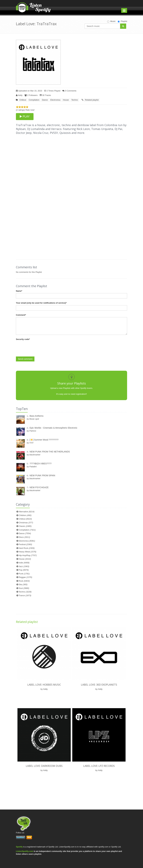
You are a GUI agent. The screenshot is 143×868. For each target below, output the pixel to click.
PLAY (25, 117)
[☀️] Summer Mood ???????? (44, 440)
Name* (19, 291)
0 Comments (69, 91)
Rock (24, 581)
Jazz (24, 566)
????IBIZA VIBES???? (41, 464)
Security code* (23, 339)
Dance (45, 100)
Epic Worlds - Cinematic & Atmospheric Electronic (54, 428)
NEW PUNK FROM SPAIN (42, 475)
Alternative (27, 512)
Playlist (122, 21)
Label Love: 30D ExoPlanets (99, 685)
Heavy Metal (27, 552)
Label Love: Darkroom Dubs (44, 766)
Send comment (25, 359)
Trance (25, 595)
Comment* (21, 315)
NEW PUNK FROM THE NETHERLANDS (50, 452)
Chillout (23, 100)
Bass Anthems (37, 416)
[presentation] (39, 348)
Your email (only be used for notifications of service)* (41, 303)
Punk (24, 574)
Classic (25, 526)
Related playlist (92, 100)
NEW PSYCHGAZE (39, 487)
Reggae (25, 577)
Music (111, 21)
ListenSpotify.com (25, 851)
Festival (25, 544)
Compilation (34, 100)
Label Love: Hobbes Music (44, 685)
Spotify (19, 847)
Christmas (26, 523)
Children (25, 515)
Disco (24, 537)
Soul (24, 588)
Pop (24, 570)
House (66, 100)
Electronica (55, 100)
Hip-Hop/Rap (28, 555)
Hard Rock (27, 548)
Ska (23, 584)
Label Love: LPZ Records (99, 766)
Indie (24, 563)
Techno (75, 100)
